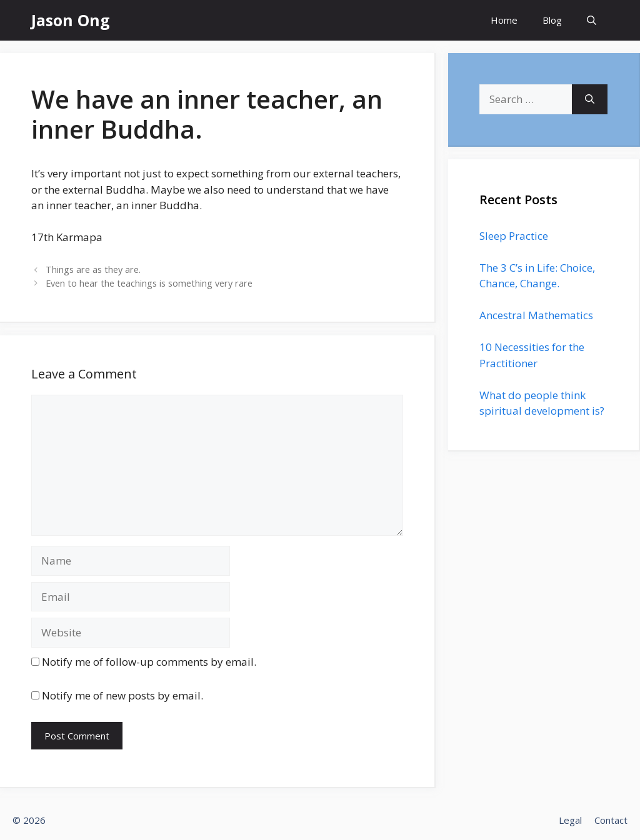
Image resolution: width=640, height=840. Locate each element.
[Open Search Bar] (592, 20)
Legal (570, 820)
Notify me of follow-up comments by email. (149, 662)
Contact (611, 820)
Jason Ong (71, 20)
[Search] (590, 99)
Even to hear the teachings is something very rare (149, 283)
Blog (552, 20)
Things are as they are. (93, 269)
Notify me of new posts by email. (122, 695)
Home (504, 20)
